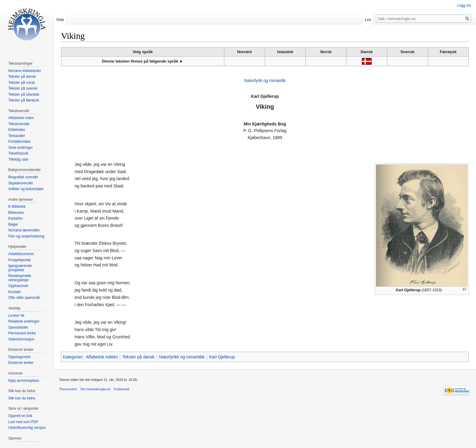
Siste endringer (20, 148)
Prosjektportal (19, 260)
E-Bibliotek (17, 207)
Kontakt (14, 292)
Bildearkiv (16, 213)
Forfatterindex (19, 142)
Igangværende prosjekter (20, 268)
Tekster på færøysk (24, 100)
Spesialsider (18, 327)
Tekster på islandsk (24, 94)
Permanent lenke (22, 333)
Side (60, 20)
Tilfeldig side (18, 159)
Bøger (13, 224)
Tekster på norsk (22, 83)
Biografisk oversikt (23, 177)
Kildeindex (17, 130)
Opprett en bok (20, 416)
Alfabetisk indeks (102, 357)
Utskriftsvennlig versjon (27, 428)
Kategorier (73, 357)
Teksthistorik (18, 153)
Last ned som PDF (23, 422)
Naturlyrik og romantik (265, 80)
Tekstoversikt (19, 124)
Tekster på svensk (23, 88)
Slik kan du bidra (22, 398)
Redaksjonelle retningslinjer (20, 278)
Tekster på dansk (138, 357)
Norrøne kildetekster (25, 71)
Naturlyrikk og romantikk (182, 357)
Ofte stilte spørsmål (24, 298)
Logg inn (464, 5)
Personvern (68, 389)
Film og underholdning (26, 236)
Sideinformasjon (21, 339)
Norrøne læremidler (24, 230)
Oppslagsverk (19, 357)
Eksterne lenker (21, 363)
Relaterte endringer (24, 321)
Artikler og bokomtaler (26, 189)
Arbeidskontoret (21, 254)
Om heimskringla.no (95, 389)
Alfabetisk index (21, 118)
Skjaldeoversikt (20, 183)
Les (368, 20)
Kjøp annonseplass (24, 381)
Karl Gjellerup (222, 357)
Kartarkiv (15, 218)
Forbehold (121, 389)
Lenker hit (16, 316)
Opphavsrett (18, 286)
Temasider (17, 136)
